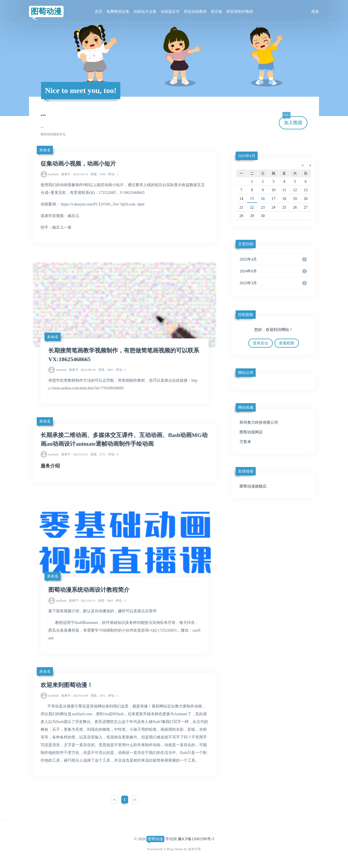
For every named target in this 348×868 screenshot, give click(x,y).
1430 (98, 174)
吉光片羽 (194, 849)
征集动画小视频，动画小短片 (78, 164)
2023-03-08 (75, 696)
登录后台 (261, 343)
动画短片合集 (145, 11)
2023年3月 (273, 283)
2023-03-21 (75, 454)
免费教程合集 (118, 11)
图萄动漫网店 (251, 432)
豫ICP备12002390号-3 (196, 839)
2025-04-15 (75, 174)
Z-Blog (168, 849)
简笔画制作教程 (240, 11)
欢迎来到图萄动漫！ (67, 685)
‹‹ (115, 799)
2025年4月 (247, 156)
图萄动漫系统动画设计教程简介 (89, 590)
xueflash (53, 174)
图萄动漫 (46, 11)
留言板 (217, 11)
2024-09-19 (82, 370)
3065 (105, 601)
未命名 (45, 150)
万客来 (245, 442)
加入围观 (292, 121)
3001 (106, 370)
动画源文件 (170, 11)
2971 (98, 696)
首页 (99, 11)
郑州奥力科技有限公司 (259, 422)
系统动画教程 (195, 11)
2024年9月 (273, 271)
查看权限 (287, 343)
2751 (98, 454)
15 (252, 198)
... (43, 113)
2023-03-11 (82, 601)
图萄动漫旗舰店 (253, 486)
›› (135, 799)
